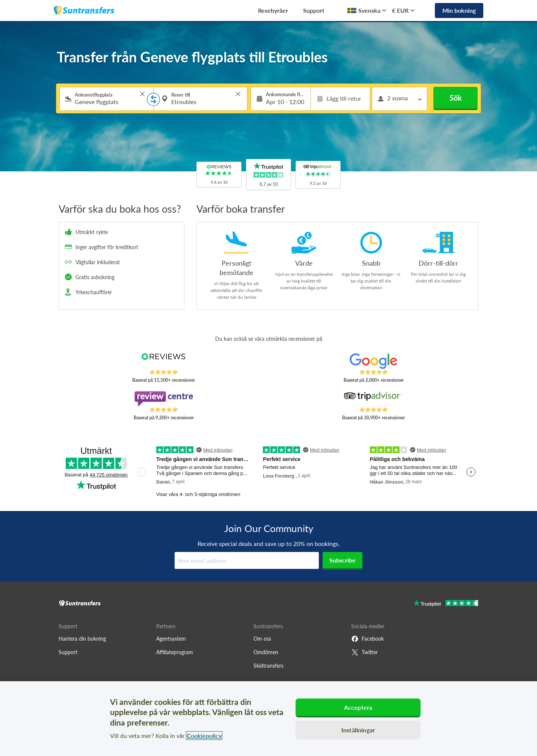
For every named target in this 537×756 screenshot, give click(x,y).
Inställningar (358, 730)
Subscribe (342, 560)
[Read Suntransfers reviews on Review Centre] (164, 399)
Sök (456, 98)
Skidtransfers (268, 666)
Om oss (262, 639)
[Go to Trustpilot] (446, 604)
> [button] (142, 94)
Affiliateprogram (175, 652)
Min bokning (459, 10)
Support (314, 10)
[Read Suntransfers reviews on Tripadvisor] (373, 399)
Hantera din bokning (82, 639)
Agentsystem (171, 639)
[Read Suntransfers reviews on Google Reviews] (373, 361)
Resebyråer (273, 10)
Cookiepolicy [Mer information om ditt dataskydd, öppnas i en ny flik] (204, 736)
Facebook (367, 639)
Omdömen (266, 652)
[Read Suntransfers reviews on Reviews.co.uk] (164, 361)
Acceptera (358, 707)
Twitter (364, 652)
